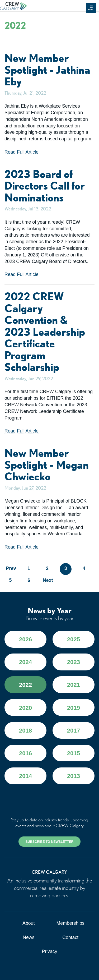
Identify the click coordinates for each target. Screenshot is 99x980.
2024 (25, 662)
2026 (25, 639)
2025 (74, 639)
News (29, 937)
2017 (74, 731)
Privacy (49, 951)
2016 (25, 753)
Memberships (70, 923)
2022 (25, 685)
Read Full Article (22, 152)
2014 (25, 776)
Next (47, 580)
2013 (74, 776)
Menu (91, 8)
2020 (25, 708)
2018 (25, 731)
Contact (70, 937)
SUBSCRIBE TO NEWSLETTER (50, 842)
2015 (74, 753)
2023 (74, 662)
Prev (11, 568)
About (29, 923)
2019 (74, 708)
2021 (74, 685)
